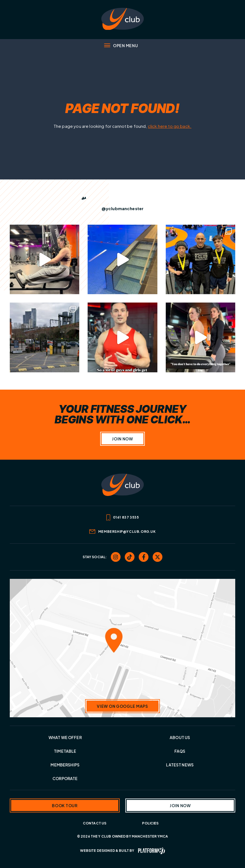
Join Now (122, 439)
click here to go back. (170, 126)
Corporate (65, 778)
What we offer (65, 737)
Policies (150, 823)
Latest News (180, 765)
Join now (180, 805)
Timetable (65, 751)
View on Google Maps (122, 706)
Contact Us (95, 823)
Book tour (65, 805)
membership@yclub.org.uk (122, 532)
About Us (180, 737)
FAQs (180, 751)
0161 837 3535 (123, 518)
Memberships (65, 765)
